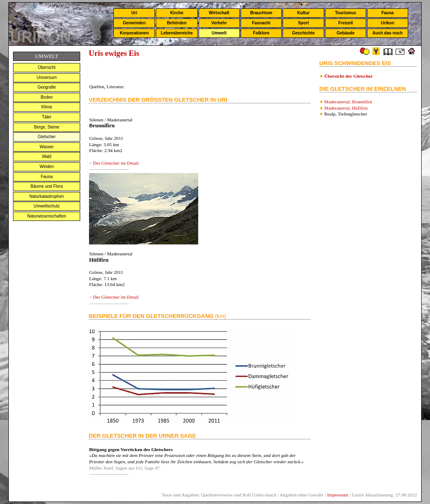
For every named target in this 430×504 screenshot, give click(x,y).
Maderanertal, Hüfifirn (346, 108)
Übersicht (47, 67)
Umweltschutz (47, 206)
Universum (47, 77)
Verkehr (219, 23)
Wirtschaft (219, 13)
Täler (47, 117)
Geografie (47, 87)
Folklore (261, 33)
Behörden (177, 23)
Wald (47, 156)
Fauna (387, 13)
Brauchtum (261, 13)
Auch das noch (388, 33)
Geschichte (304, 33)
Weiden (47, 167)
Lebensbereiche (177, 33)
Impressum (338, 495)
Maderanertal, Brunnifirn (348, 102)
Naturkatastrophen (47, 196)
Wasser (47, 147)
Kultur (303, 13)
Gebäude (346, 33)
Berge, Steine (47, 127)
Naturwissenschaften (47, 216)
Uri (134, 13)
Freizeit (345, 23)
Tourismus (346, 13)
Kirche (177, 13)
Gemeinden (134, 23)
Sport (303, 23)
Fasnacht (261, 23)
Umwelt (219, 33)
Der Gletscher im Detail (116, 163)
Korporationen (134, 33)
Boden (47, 97)
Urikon (388, 23)
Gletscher (47, 137)
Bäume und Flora (47, 186)
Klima (47, 107)
